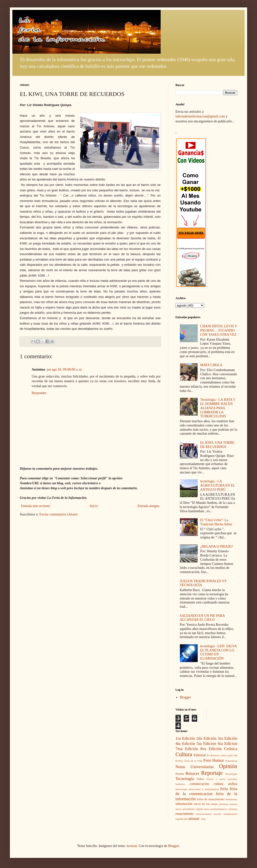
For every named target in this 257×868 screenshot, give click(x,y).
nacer (178, 809)
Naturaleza (231, 761)
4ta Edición (185, 744)
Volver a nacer (216, 779)
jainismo (224, 804)
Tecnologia (231, 774)
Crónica (231, 749)
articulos (232, 779)
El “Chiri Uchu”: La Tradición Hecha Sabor (216, 522)
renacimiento (184, 814)
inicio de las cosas (206, 804)
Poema (180, 774)
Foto (207, 760)
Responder (39, 393)
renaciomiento (204, 814)
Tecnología (185, 779)
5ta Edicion (206, 744)
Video (200, 779)
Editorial (200, 755)
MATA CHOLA (211, 365)
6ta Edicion (227, 744)
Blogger (185, 697)
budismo (180, 784)
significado (182, 819)
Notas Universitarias (195, 767)
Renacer (192, 773)
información (184, 804)
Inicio (94, 506)
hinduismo (231, 799)
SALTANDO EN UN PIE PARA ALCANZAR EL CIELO (202, 618)
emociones (181, 789)
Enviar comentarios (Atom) (58, 514)
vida (203, 819)
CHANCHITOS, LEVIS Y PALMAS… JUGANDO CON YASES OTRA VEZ (219, 330)
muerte (233, 804)
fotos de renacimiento (211, 799)
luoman (132, 846)
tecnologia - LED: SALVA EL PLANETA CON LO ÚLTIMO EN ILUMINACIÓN (218, 652)
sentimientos (230, 814)
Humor (218, 760)
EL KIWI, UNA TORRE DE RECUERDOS (217, 445)
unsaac (194, 818)
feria (224, 789)
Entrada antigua (149, 506)
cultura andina (225, 784)
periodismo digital (193, 809)
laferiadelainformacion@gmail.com (200, 116)
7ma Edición (187, 749)
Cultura (184, 754)
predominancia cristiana (224, 809)
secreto (217, 814)
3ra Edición (227, 738)
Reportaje (212, 773)
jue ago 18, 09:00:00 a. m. (64, 369)
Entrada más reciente (35, 506)
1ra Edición (185, 738)
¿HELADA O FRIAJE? (216, 546)
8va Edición (211, 749)
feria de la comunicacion (206, 791)
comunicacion (199, 784)
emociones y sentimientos (204, 789)
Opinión (228, 766)
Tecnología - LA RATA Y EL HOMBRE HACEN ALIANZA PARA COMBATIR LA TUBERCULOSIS (218, 408)
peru (207, 809)
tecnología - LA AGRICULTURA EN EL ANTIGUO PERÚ (218, 485)
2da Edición (206, 738)
